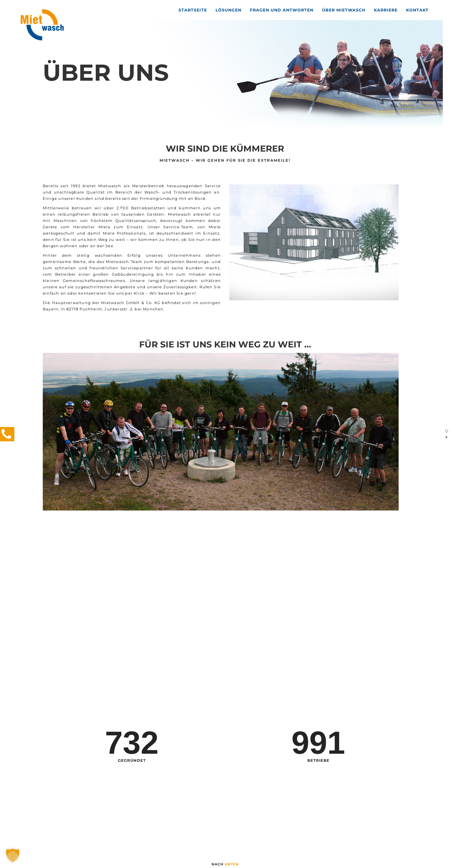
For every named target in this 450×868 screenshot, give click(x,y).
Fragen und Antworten (282, 10)
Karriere (386, 10)
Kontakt (417, 10)
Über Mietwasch (344, 10)
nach (225, 864)
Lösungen (228, 10)
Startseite (193, 10)
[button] (13, 855)
